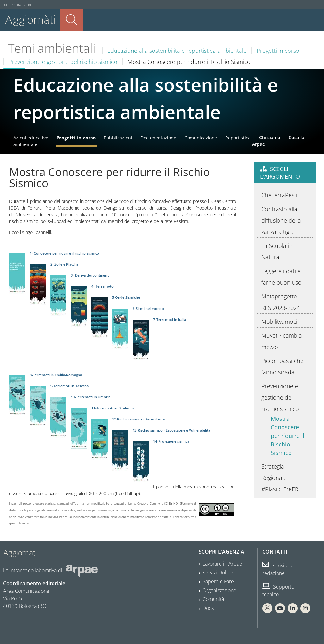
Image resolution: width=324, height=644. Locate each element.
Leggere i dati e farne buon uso (281, 277)
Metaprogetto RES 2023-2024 (281, 302)
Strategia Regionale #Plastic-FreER (280, 478)
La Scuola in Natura (277, 251)
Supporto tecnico (278, 591)
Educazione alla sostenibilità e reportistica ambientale (177, 51)
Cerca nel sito (72, 20)
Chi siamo (270, 137)
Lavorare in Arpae (222, 564)
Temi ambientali (52, 48)
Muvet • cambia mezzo (282, 341)
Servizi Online (218, 573)
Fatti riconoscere (17, 5)
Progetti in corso (278, 51)
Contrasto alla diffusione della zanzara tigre (281, 220)
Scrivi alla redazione (278, 569)
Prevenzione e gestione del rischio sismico (63, 62)
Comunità (213, 599)
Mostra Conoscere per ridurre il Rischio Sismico (288, 436)
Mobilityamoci (279, 322)
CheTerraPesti (279, 195)
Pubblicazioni (118, 138)
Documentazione (158, 138)
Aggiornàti (30, 20)
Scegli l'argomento (280, 173)
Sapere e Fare (218, 581)
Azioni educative (31, 138)
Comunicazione (201, 138)
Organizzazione (219, 590)
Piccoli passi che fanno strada (282, 366)
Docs (208, 608)
